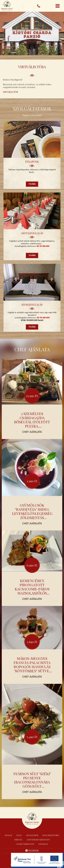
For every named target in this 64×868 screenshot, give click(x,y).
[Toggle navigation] (58, 6)
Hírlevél (18, 840)
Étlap (19, 835)
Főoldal (8, 835)
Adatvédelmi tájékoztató (38, 840)
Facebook (32, 851)
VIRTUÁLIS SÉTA (10, 92)
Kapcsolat (43, 844)
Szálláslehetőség (51, 835)
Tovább (32, 184)
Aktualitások (32, 835)
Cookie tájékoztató (25, 844)
